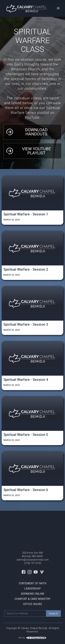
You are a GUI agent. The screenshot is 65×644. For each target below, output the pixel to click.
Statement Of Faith (32, 583)
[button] (58, 8)
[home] (26, 8)
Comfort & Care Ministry (32, 599)
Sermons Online (32, 594)
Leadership (32, 589)
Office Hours (32, 604)
